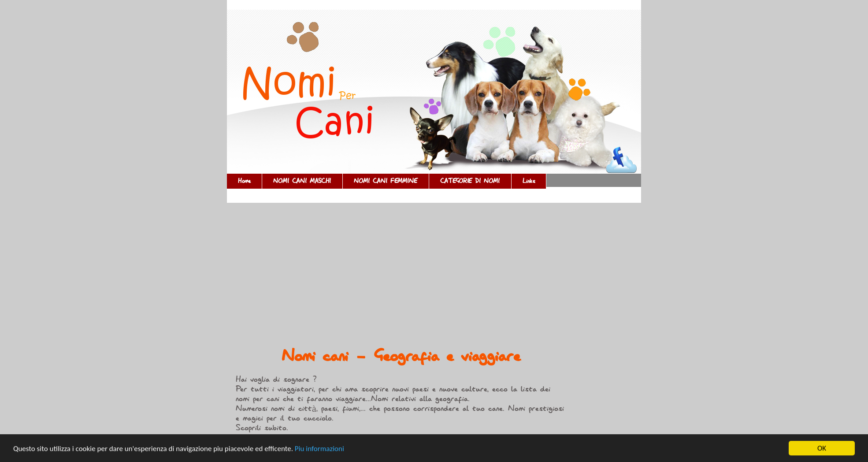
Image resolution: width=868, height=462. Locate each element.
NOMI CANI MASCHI (302, 181)
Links (529, 181)
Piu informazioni (319, 449)
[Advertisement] (401, 277)
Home (244, 181)
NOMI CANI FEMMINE (386, 181)
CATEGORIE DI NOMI (470, 181)
